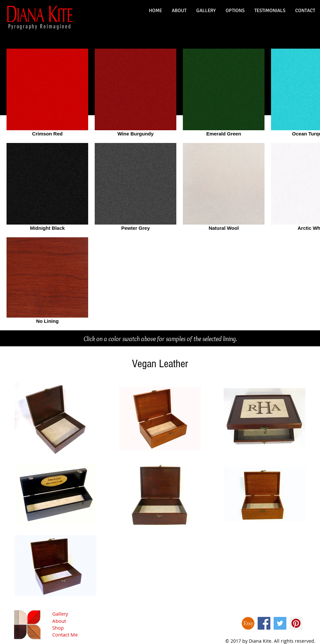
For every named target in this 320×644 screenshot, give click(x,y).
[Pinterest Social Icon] (296, 623)
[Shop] (75, 628)
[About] (75, 621)
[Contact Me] (75, 635)
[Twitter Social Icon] (280, 623)
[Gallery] (75, 614)
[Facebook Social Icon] (264, 623)
